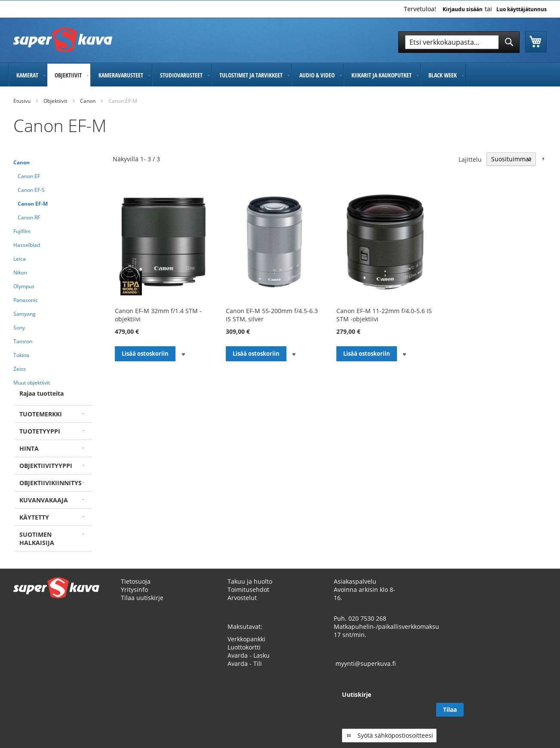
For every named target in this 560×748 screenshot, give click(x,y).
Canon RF (29, 217)
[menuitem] (28, 75)
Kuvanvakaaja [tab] (44, 500)
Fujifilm (22, 231)
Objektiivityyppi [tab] (46, 466)
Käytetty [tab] (34, 517)
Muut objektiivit (32, 383)
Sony (19, 328)
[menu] (280, 75)
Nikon (20, 272)
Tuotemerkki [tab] (41, 414)
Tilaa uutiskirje (142, 598)
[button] (183, 354)
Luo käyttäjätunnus (522, 9)
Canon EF (29, 176)
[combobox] (459, 42)
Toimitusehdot (248, 589)
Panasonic (26, 300)
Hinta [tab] (29, 448)
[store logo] (63, 40)
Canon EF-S (31, 190)
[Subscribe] (533, 710)
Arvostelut (242, 598)
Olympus (24, 286)
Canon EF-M (33, 204)
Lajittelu (470, 159)
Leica (20, 259)
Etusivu (22, 101)
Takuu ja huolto (250, 581)
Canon (88, 101)
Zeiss (20, 369)
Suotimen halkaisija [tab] (37, 539)
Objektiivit (55, 101)
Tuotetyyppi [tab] (40, 431)
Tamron (23, 341)
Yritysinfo (134, 589)
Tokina (21, 355)
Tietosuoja (136, 581)
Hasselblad (27, 245)
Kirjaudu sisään (463, 9)
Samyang (25, 314)
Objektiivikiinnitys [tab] (51, 483)
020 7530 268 (367, 618)
